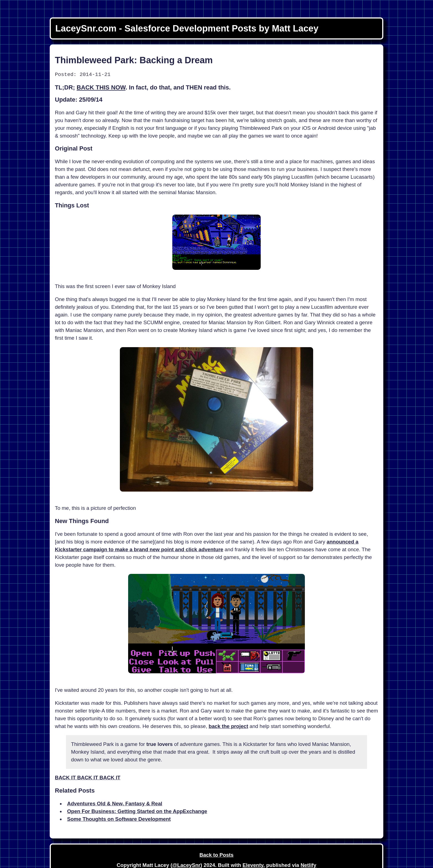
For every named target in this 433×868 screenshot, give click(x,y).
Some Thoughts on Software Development (119, 819)
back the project (229, 726)
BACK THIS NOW (101, 87)
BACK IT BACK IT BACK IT (88, 778)
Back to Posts (216, 855)
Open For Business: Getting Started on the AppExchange (137, 811)
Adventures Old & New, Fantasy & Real (115, 804)
